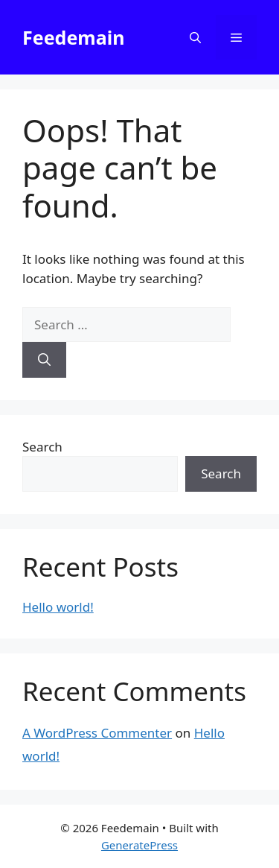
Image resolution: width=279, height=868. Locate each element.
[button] (195, 37)
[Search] (44, 360)
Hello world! (58, 607)
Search (42, 447)
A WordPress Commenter (97, 733)
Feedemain (73, 37)
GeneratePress (139, 845)
